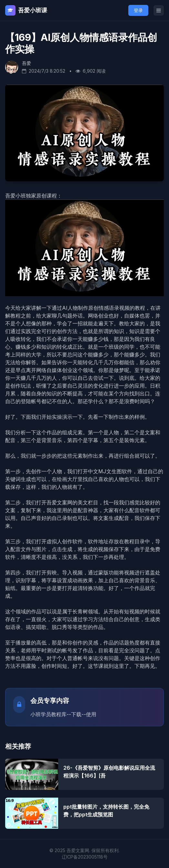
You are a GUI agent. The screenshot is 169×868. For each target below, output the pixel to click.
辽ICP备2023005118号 (85, 857)
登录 (138, 10)
